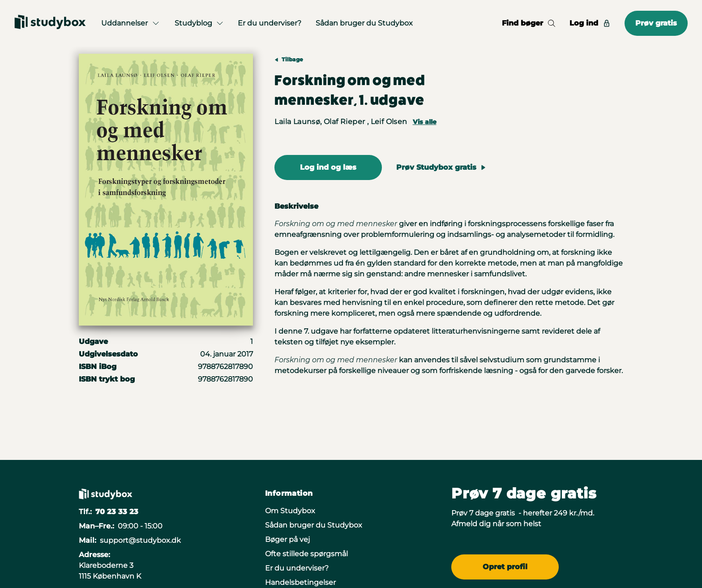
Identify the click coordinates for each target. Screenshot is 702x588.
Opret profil (505, 567)
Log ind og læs (328, 167)
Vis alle (425, 122)
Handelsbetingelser (300, 582)
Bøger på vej (287, 539)
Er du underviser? (270, 23)
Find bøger (529, 23)
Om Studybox (290, 511)
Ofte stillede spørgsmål (306, 554)
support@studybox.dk (140, 540)
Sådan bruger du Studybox (364, 23)
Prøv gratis (656, 23)
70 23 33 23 (117, 512)
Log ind (590, 23)
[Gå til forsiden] (50, 23)
